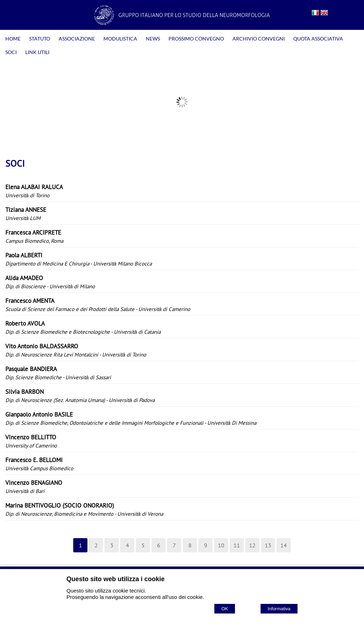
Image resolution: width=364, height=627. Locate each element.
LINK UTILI (37, 52)
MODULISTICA (120, 39)
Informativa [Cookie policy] (279, 609)
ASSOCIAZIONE (77, 39)
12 (252, 545)
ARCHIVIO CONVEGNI (259, 39)
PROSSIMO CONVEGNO (196, 39)
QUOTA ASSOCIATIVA (318, 39)
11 (237, 545)
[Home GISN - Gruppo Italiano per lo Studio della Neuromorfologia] (182, 23)
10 (221, 545)
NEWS (153, 39)
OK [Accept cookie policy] (225, 609)
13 (268, 545)
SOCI (11, 52)
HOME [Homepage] (13, 39)
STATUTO (40, 39)
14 (284, 545)
